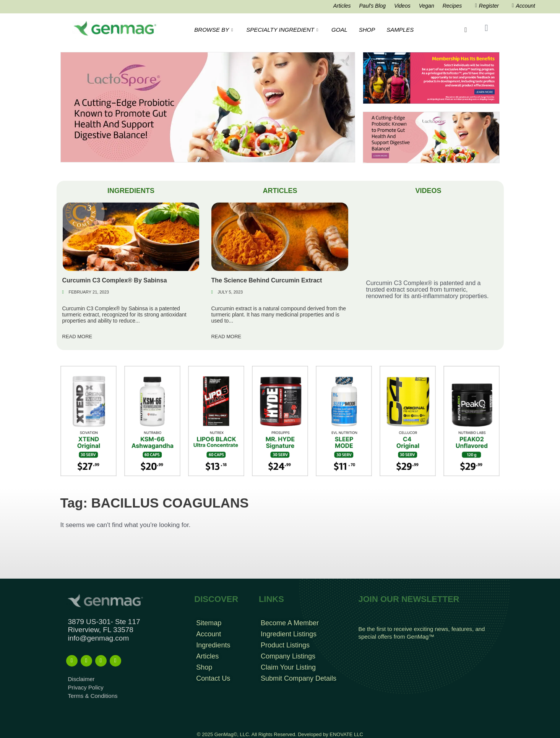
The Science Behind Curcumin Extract (266, 280)
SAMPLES (400, 30)
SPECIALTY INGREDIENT (283, 30)
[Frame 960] (431, 78)
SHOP (367, 30)
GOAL (339, 30)
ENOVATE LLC (346, 734)
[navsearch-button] (466, 30)
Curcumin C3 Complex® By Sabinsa (115, 280)
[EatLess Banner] (208, 107)
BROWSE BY (214, 30)
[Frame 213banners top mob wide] (431, 137)
